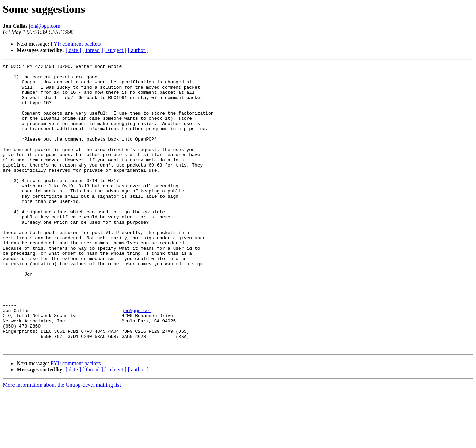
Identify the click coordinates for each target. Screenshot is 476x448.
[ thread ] (93, 50)
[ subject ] (115, 50)
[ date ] (73, 50)
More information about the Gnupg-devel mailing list (62, 442)
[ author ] (138, 50)
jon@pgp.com (45, 26)
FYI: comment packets (76, 44)
